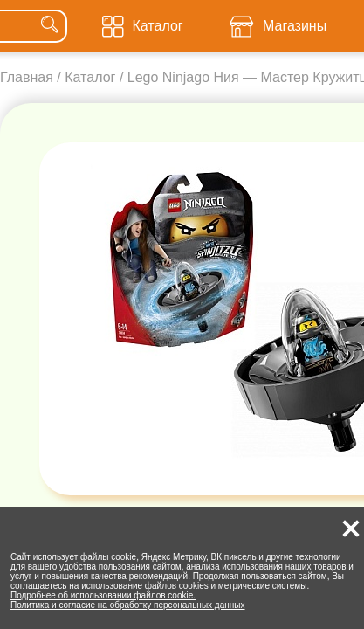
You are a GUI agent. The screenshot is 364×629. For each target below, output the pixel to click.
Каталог (90, 77)
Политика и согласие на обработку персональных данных (128, 605)
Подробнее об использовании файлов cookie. (103, 595)
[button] (351, 529)
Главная (27, 77)
